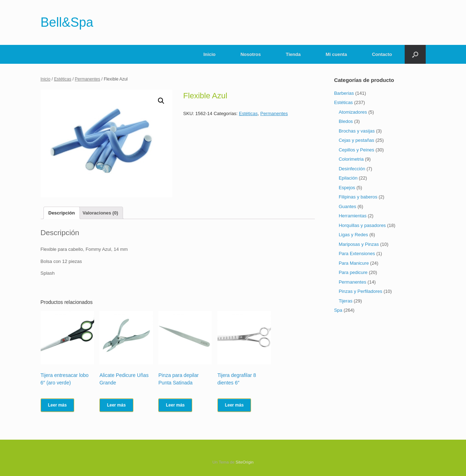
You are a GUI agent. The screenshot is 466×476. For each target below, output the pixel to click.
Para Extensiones (357, 253)
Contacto (382, 54)
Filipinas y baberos (358, 197)
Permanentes (88, 79)
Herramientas (353, 216)
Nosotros (250, 54)
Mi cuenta (336, 54)
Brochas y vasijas (357, 131)
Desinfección (352, 169)
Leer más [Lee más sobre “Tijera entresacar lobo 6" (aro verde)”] (58, 405)
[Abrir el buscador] (415, 54)
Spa (338, 310)
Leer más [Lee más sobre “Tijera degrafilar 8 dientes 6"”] (234, 405)
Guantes (347, 206)
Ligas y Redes (353, 235)
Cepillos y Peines (357, 150)
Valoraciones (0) (101, 213)
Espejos (347, 188)
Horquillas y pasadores (362, 225)
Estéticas (63, 79)
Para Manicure (354, 263)
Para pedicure (353, 272)
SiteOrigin (245, 462)
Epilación (348, 178)
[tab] (62, 213)
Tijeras (346, 301)
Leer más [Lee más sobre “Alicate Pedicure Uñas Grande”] (116, 405)
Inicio (210, 54)
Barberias (344, 93)
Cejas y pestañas (357, 140)
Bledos (346, 121)
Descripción (62, 213)
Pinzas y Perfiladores (360, 291)
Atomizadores (353, 112)
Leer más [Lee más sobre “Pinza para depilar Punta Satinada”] (175, 405)
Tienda (293, 54)
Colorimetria (351, 159)
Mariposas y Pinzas (359, 244)
